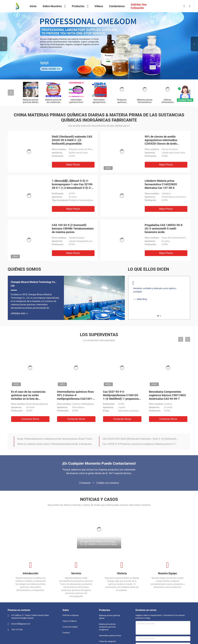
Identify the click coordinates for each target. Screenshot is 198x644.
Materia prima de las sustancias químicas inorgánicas (107, 627)
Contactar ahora (30, 419)
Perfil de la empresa (71, 615)
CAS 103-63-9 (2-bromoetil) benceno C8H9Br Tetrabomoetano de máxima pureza (73, 229)
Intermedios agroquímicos (99, 101)
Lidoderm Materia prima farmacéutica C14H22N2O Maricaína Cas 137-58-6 (161, 184)
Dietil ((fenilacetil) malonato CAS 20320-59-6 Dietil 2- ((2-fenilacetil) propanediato (72, 140)
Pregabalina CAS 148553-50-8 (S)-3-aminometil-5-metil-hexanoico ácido (164, 229)
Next (194, 44)
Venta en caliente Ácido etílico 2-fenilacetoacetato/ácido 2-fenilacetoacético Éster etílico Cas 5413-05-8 (55, 444)
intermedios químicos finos (76, 101)
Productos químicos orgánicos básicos (122, 102)
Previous (4, 44)
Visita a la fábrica (70, 621)
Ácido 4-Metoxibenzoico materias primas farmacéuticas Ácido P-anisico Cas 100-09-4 (55, 439)
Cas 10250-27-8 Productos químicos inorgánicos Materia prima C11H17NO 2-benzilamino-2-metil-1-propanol (141, 444)
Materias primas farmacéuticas (145, 101)
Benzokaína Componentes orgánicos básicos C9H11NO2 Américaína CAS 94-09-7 (167, 395)
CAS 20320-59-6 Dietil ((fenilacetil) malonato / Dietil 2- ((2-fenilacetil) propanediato (141, 439)
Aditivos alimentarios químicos (167, 102)
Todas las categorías (108, 641)
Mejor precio (73, 165)
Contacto (66, 633)
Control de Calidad (70, 627)
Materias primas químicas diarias (30, 101)
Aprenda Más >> (19, 314)
